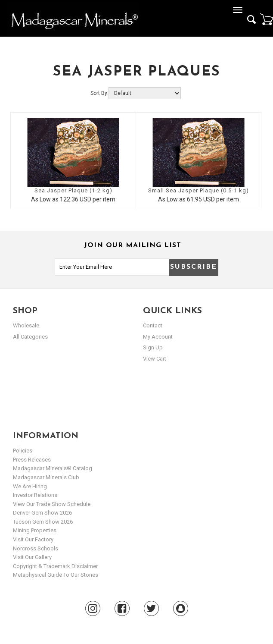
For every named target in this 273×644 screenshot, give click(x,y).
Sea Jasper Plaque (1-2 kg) (73, 190)
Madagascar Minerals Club (46, 477)
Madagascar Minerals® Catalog (53, 468)
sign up (153, 347)
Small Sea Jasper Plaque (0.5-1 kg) (199, 190)
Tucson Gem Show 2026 (43, 522)
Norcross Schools (36, 548)
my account (158, 337)
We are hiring (30, 486)
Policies (23, 451)
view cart (155, 359)
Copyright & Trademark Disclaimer (55, 566)
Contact (153, 325)
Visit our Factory (33, 539)
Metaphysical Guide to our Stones (56, 575)
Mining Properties (35, 530)
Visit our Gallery (32, 557)
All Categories (30, 337)
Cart (267, 19)
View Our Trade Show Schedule (52, 504)
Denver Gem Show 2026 (42, 513)
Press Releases (32, 460)
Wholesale (26, 325)
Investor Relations (35, 495)
